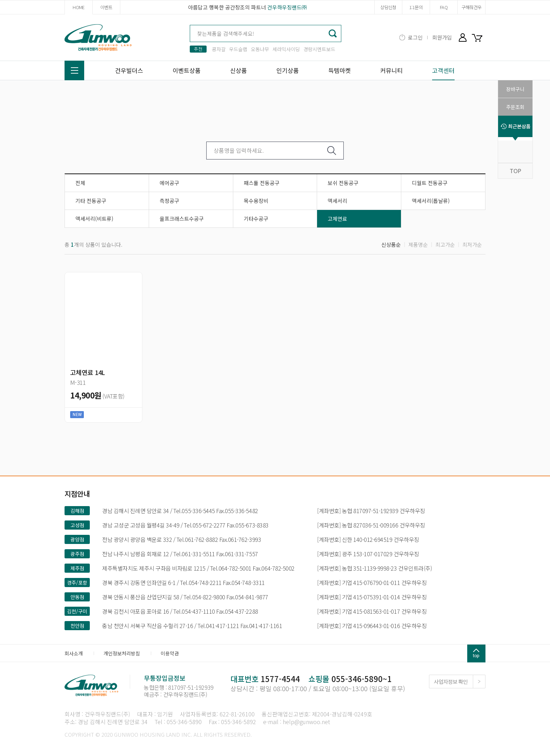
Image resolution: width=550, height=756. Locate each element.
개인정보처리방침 (122, 653)
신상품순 (391, 244)
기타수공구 (256, 219)
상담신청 (388, 7)
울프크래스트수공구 (182, 219)
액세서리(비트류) (94, 219)
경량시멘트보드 (319, 49)
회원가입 (442, 37)
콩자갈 (219, 49)
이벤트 (106, 7)
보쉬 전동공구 (343, 183)
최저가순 (472, 244)
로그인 (415, 37)
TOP (515, 171)
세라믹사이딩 (286, 49)
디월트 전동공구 (430, 183)
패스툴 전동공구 (262, 183)
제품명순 (418, 244)
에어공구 (169, 183)
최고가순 (445, 244)
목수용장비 (256, 201)
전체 (80, 183)
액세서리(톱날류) (431, 201)
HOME (78, 7)
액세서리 (337, 201)
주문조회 (515, 107)
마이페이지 (463, 37)
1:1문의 (416, 7)
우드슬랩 (238, 49)
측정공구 (169, 201)
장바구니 (478, 37)
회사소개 (74, 653)
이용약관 (170, 653)
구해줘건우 (472, 7)
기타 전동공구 (91, 201)
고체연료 (337, 219)
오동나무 (260, 49)
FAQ (444, 7)
